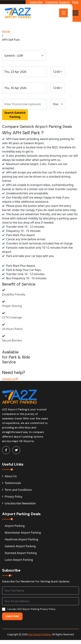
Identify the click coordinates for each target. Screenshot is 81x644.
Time (55, 63)
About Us (9, 476)
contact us (10, 379)
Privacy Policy (12, 497)
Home (6, 31)
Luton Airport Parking (19, 560)
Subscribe (36, 2)
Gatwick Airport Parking (20, 546)
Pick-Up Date (12, 79)
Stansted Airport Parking (21, 553)
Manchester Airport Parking (23, 533)
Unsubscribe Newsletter (19, 503)
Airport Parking (15, 526)
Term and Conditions (17, 490)
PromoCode (11, 95)
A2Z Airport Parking (40, 634)
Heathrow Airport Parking (21, 539)
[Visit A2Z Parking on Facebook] (6, 450)
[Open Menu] (63, 13)
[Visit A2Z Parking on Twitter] (16, 450)
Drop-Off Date (12, 63)
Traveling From (12, 47)
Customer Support (57, 2)
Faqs (75, 2)
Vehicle (56, 95)
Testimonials (12, 483)
